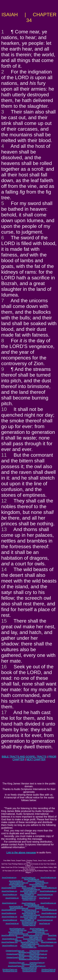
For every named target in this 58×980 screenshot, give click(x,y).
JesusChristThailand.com (29, 942)
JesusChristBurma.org (49, 888)
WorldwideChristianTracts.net (29, 959)
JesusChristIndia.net (29, 913)
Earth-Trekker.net (30, 918)
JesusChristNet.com (42, 934)
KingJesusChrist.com (10, 971)
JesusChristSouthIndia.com (32, 939)
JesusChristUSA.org (16, 881)
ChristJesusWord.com (46, 946)
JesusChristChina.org (37, 884)
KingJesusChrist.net (48, 971)
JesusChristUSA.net (16, 906)
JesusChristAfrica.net (9, 910)
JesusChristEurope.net (48, 903)
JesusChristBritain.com (40, 930)
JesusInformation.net (29, 923)
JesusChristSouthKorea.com (33, 935)
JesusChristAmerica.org (36, 881)
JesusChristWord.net (10, 920)
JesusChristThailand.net (28, 917)
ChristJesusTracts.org (37, 963)
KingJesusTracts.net (49, 969)
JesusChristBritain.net (32, 905)
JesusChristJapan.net (32, 912)
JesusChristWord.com (10, 946)
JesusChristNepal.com (10, 939)
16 (4, 667)
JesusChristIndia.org (29, 888)
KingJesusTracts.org (29, 969)
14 (4, 569)
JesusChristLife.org (12, 898)
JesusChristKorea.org (19, 886)
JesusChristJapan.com (49, 942)
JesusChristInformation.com (19, 934)
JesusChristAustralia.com (30, 944)
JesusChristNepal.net (9, 913)
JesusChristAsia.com (37, 929)
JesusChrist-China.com (35, 941)
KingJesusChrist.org (29, 971)
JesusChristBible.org (27, 895)
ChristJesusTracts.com (16, 963)
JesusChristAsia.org (28, 878)
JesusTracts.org (45, 898)
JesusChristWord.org (10, 895)
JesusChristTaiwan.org (9, 891)
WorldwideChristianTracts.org (29, 956)
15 (4, 621)
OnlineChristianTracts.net (38, 958)
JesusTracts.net (44, 923)
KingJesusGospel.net (29, 922)
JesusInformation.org (29, 898)
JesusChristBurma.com (9, 935)
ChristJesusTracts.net (29, 964)
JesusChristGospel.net (45, 920)
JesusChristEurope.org (48, 878)
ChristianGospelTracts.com (15, 951)
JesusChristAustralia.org (48, 891)
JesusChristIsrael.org (9, 878)
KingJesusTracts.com (10, 969)
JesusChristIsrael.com (17, 929)
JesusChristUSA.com (15, 932)
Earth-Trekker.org (30, 893)
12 (4, 501)
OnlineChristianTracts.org (38, 954)
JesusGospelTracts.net (29, 968)
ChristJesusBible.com (29, 947)
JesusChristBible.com (28, 946)
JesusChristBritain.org (32, 879)
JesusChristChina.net (29, 910)
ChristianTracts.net (29, 925)
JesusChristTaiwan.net (9, 917)
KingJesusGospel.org (29, 896)
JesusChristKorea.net (49, 910)
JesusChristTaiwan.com (10, 942)
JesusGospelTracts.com (16, 966)
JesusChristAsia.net (28, 903)
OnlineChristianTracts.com (38, 951)
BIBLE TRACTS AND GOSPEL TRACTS (24, 757)
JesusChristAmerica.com (36, 932)
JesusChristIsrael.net (9, 903)
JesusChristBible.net (27, 920)
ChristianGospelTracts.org (15, 954)
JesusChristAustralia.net (48, 917)
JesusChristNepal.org (9, 888)
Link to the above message (21, 853)
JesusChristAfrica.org (16, 884)
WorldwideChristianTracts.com (29, 952)
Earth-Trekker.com (36, 937)
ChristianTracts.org (29, 900)
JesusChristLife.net (42, 908)
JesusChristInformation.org (19, 883)
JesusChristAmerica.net (36, 906)
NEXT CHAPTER (36, 759)
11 (4, 455)
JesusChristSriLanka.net (32, 915)
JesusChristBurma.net (49, 913)
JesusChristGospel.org (45, 895)
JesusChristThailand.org (28, 891)
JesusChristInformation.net (19, 908)
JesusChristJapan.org (39, 886)
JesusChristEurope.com (18, 930)
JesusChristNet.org (42, 883)
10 (4, 409)
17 (4, 712)
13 (4, 529)
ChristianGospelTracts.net (15, 958)
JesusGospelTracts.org (37, 966)
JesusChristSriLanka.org (32, 889)
